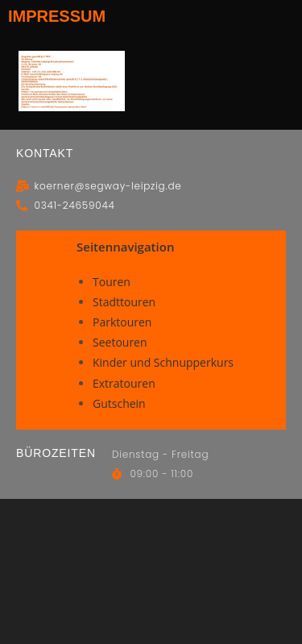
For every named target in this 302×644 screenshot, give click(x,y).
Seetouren (120, 342)
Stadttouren (124, 302)
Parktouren (122, 322)
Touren (112, 282)
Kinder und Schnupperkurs (163, 362)
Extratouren (124, 383)
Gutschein (119, 403)
